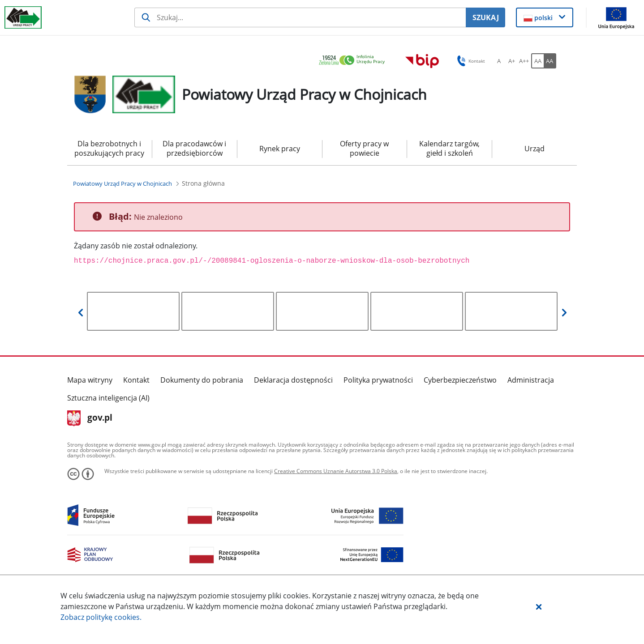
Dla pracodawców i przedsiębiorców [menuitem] (194, 148)
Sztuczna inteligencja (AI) (108, 398)
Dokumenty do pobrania (202, 380)
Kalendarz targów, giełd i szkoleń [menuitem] (449, 148)
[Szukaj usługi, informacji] (300, 17)
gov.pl (90, 418)
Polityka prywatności (378, 380)
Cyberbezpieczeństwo (460, 380)
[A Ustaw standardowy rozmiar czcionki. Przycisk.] (499, 61)
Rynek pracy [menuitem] (280, 149)
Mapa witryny (90, 380)
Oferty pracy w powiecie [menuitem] (364, 148)
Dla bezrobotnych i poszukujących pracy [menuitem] (109, 148)
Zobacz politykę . (101, 617)
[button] (539, 606)
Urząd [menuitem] (535, 149)
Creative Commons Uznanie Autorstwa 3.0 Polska (336, 471)
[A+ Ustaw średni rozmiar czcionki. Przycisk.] (511, 61)
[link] (354, 61)
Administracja (531, 380)
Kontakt (136, 380)
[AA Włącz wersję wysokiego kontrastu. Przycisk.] (550, 61)
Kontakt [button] (470, 61)
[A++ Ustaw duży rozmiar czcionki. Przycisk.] (524, 61)
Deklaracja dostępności (293, 380)
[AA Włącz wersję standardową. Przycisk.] (537, 61)
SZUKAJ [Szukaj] (486, 17)
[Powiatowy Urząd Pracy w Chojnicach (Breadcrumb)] (122, 183)
